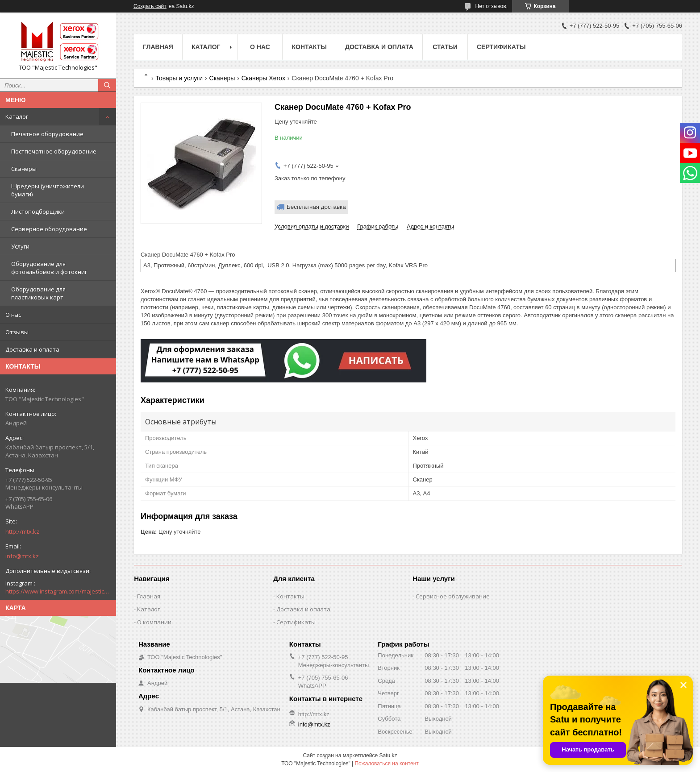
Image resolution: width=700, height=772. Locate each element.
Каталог (17, 116)
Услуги (20, 246)
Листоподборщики (38, 212)
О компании (154, 622)
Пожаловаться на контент (386, 764)
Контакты (309, 47)
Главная (158, 47)
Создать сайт (150, 6)
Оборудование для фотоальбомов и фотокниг (49, 268)
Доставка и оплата (32, 349)
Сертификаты (501, 47)
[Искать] (107, 85)
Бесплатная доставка (316, 207)
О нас (13, 315)
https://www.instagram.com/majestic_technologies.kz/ (58, 591)
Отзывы (17, 332)
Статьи (445, 47)
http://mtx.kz (22, 531)
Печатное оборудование (47, 134)
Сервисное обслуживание (453, 596)
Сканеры (24, 169)
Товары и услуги (179, 78)
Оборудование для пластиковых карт (38, 293)
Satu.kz (388, 755)
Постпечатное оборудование (54, 151)
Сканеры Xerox (263, 78)
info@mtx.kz (22, 556)
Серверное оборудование (49, 229)
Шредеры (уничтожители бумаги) (48, 190)
